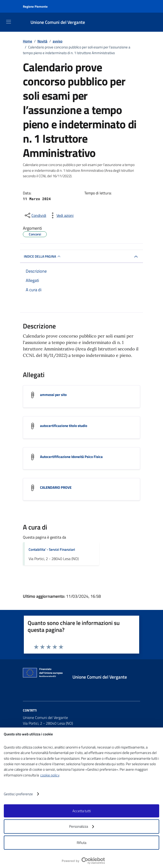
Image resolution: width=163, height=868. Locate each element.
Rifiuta (81, 843)
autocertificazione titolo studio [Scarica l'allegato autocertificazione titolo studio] (64, 426)
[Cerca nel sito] (134, 22)
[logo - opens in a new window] (83, 861)
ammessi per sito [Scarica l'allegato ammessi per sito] (53, 395)
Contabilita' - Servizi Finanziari (52, 550)
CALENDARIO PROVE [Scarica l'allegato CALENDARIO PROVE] (56, 488)
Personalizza (81, 826)
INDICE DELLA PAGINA (43, 256)
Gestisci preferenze (21, 794)
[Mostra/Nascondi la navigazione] (9, 22)
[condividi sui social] (35, 215)
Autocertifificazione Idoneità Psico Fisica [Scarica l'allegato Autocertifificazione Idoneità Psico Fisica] (71, 457)
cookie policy (50, 775)
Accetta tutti (82, 811)
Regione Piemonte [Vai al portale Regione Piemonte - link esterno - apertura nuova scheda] (35, 6)
